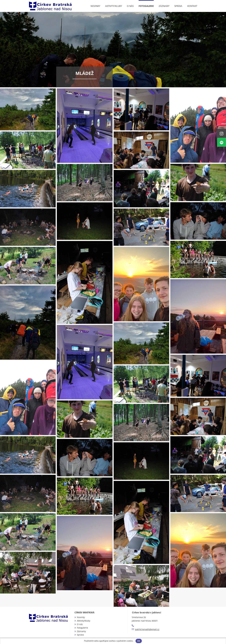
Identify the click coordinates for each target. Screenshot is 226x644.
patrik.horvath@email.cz (147, 629)
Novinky (95, 6)
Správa (178, 6)
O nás (130, 6)
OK (139, 641)
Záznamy (164, 6)
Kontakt (192, 6)
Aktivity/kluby (114, 6)
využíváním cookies (125, 641)
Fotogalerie (146, 6)
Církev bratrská (84, 612)
